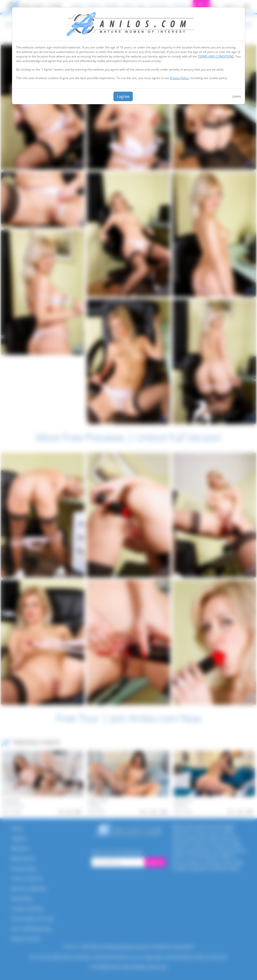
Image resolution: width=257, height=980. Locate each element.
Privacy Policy (179, 78)
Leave (237, 96)
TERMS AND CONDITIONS (216, 56)
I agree (123, 96)
